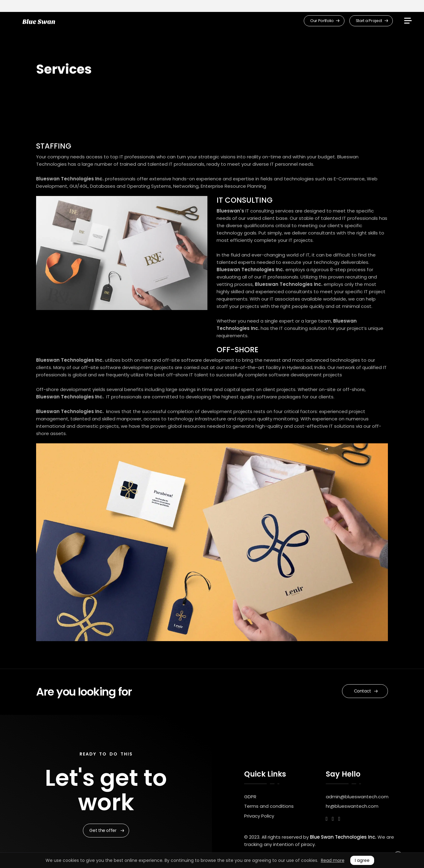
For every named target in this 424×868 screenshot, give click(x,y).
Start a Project (372, 21)
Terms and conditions (269, 806)
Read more (333, 860)
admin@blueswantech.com (357, 797)
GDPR (250, 797)
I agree (362, 860)
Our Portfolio (325, 21)
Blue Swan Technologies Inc (342, 837)
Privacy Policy (259, 816)
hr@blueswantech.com (352, 806)
